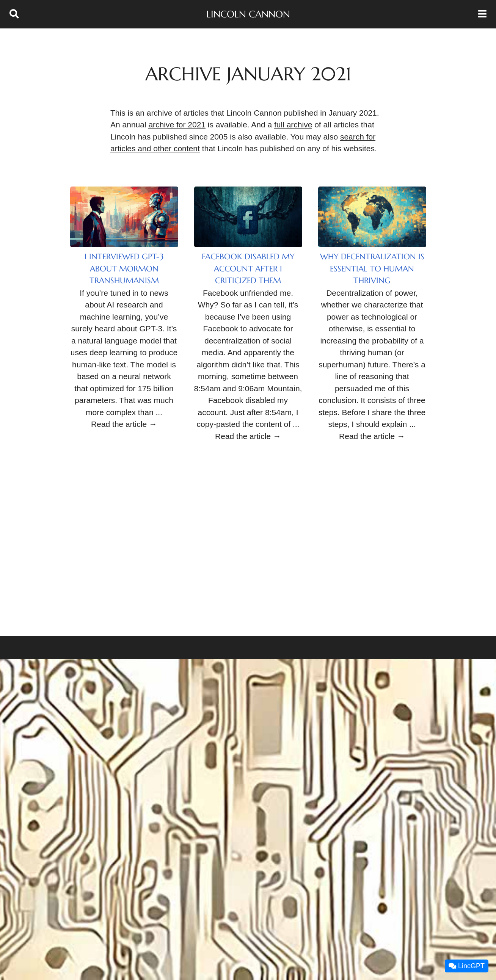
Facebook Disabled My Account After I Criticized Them (248, 269)
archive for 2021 (177, 125)
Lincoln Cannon (248, 14)
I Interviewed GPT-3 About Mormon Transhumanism (124, 269)
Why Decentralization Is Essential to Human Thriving (372, 269)
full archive (293, 125)
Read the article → (124, 424)
